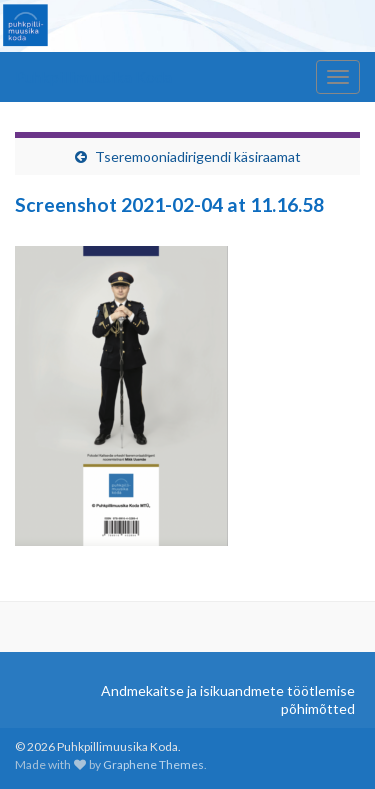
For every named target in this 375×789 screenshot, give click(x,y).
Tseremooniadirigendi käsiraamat (198, 156)
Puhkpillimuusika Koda (93, 76)
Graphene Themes (153, 764)
